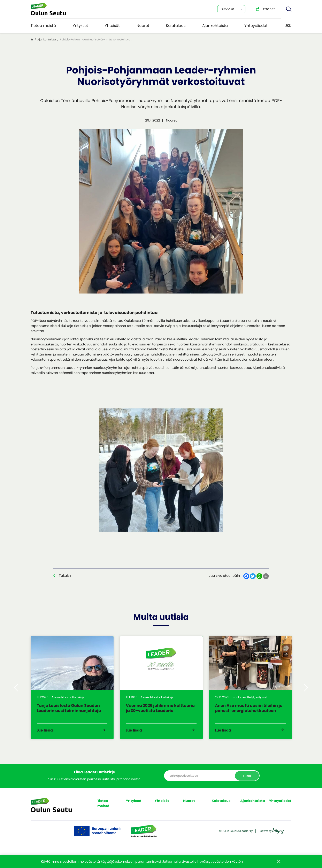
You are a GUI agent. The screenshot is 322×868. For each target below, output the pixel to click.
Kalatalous (176, 26)
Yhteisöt (112, 26)
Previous (16, 689)
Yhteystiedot (256, 26)
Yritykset (80, 26)
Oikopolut (227, 9)
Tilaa (247, 778)
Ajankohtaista (215, 26)
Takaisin (66, 576)
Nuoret (143, 26)
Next (306, 689)
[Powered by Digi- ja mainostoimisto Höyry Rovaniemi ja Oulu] (271, 838)
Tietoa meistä (43, 26)
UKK (288, 26)
